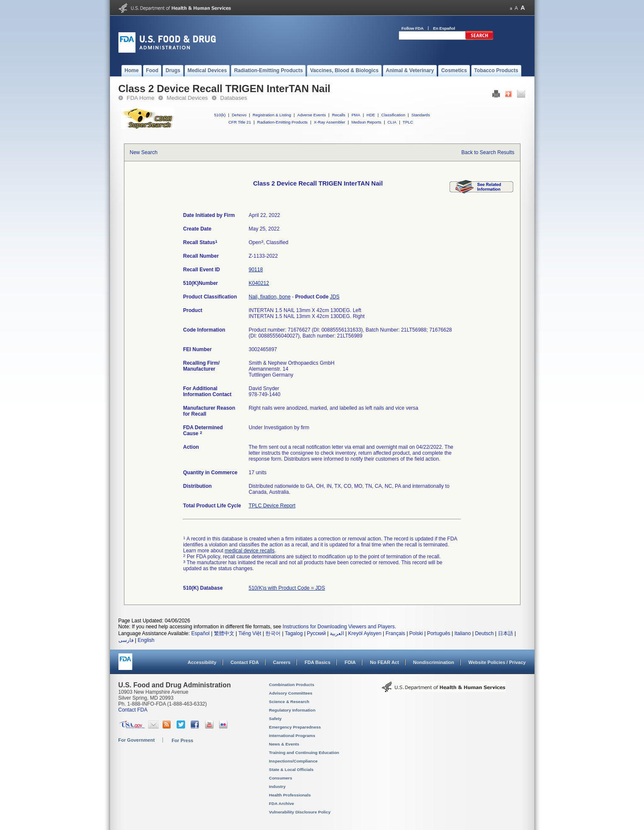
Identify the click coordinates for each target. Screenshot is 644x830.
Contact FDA (245, 662)
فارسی (126, 640)
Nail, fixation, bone (270, 297)
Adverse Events (311, 115)
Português (439, 633)
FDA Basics (317, 662)
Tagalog (294, 633)
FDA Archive (282, 803)
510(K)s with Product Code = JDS (287, 588)
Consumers (281, 778)
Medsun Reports (366, 122)
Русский (316, 633)
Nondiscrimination (434, 662)
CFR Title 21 (240, 122)
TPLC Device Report (272, 506)
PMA (356, 115)
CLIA (392, 122)
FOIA (350, 662)
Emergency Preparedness (295, 727)
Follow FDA (413, 28)
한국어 (273, 633)
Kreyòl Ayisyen (365, 633)
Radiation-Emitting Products (283, 122)
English (146, 640)
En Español (444, 28)
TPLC (408, 122)
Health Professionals (290, 795)
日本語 (506, 633)
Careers (282, 662)
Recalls (339, 115)
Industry (277, 786)
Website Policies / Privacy (497, 662)
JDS (335, 297)
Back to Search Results (488, 152)
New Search (144, 152)
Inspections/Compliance (294, 761)
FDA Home (141, 98)
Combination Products (292, 685)
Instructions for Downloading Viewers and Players (339, 627)
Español (200, 633)
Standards (421, 115)
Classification (393, 115)
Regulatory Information (292, 710)
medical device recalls (249, 551)
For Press (182, 740)
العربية (337, 633)
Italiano (463, 633)
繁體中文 (224, 633)
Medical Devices (187, 98)
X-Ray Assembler (329, 122)
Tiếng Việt (250, 633)
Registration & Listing (272, 115)
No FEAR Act (384, 662)
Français (395, 633)
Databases (234, 98)
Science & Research (289, 702)
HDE (371, 115)
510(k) (220, 115)
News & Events (284, 744)
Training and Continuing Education (304, 753)
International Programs (292, 736)
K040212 (259, 283)
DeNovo (239, 115)
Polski (416, 633)
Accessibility (202, 662)
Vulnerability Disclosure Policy (300, 812)
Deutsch (484, 633)
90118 (256, 270)
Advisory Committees (291, 693)
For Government (137, 740)
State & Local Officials (291, 770)
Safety (276, 719)
